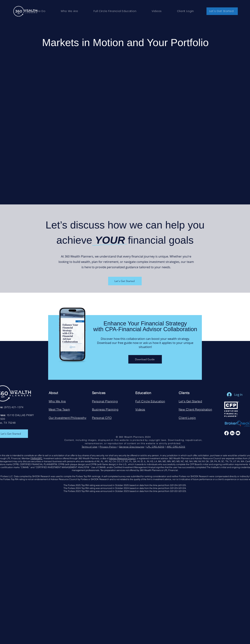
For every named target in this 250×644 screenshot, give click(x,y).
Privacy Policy (108, 447)
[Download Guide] (145, 359)
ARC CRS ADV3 (176, 447)
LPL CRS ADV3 (155, 447)
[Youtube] (238, 433)
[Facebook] (226, 433)
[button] (37, 11)
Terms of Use (89, 447)
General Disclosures (132, 447)
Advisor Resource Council (122, 458)
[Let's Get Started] (125, 281)
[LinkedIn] (232, 433)
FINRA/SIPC (36, 458)
